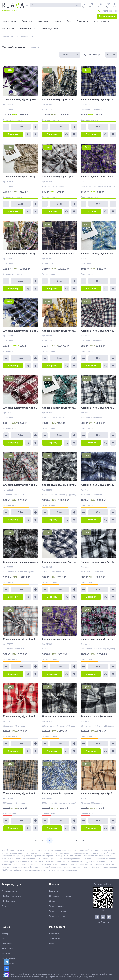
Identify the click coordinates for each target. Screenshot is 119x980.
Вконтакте (54, 934)
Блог (4, 939)
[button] (77, 55)
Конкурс (6, 934)
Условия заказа (57, 906)
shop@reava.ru (103, 922)
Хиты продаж (8, 949)
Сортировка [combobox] (67, 55)
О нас (52, 901)
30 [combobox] (108, 55)
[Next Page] (76, 841)
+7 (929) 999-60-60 (109, 11)
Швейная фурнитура (12, 896)
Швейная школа (9, 901)
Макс (52, 944)
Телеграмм (55, 939)
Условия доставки (58, 911)
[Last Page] (83, 841)
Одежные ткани (9, 891)
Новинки (6, 954)
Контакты (54, 891)
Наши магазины (9, 959)
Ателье (5, 906)
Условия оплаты (57, 916)
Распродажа (8, 944)
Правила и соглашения (60, 896)
